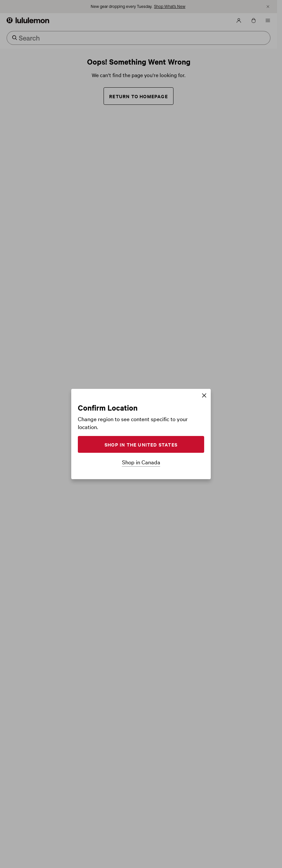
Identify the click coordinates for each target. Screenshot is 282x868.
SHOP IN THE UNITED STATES (141, 444)
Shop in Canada (141, 462)
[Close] (204, 396)
